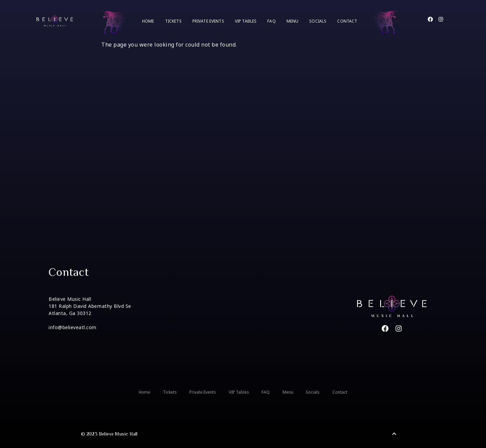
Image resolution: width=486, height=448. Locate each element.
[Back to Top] (394, 434)
